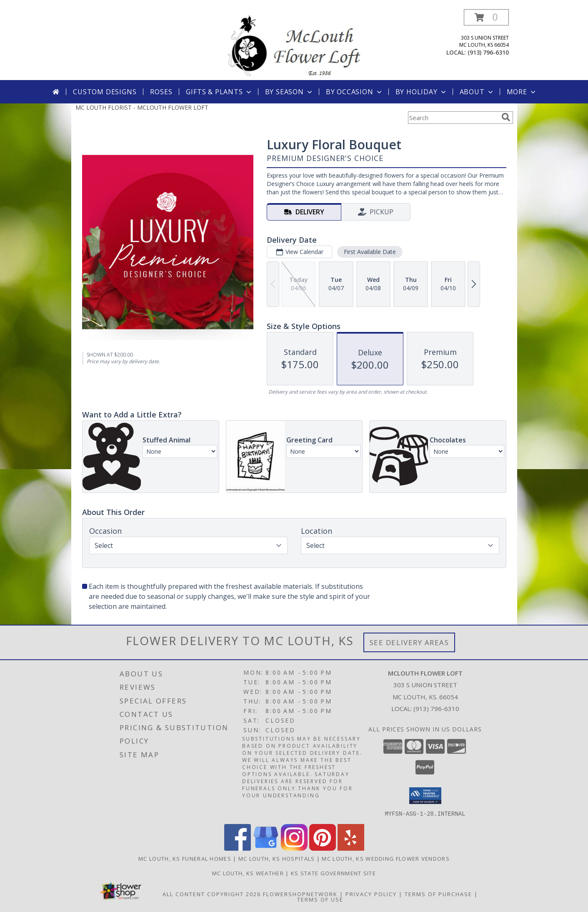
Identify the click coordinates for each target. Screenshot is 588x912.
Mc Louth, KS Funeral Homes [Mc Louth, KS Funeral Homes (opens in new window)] (185, 858)
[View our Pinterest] (323, 848)
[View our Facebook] (238, 848)
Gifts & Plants (219, 92)
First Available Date (369, 252)
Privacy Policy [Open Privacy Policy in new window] (371, 894)
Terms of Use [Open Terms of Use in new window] (320, 899)
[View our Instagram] (294, 848)
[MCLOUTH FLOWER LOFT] (294, 44)
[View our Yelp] (351, 848)
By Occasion (355, 92)
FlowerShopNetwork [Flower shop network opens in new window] (300, 894)
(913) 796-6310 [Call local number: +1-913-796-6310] (488, 52)
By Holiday (422, 92)
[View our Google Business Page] (266, 848)
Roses (161, 92)
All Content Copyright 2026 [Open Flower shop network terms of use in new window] (212, 894)
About (477, 92)
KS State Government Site (333, 873)
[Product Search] (453, 118)
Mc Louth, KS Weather (248, 873)
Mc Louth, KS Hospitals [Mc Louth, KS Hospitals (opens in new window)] (277, 858)
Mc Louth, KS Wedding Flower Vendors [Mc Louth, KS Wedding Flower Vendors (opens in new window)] (386, 858)
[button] (486, 17)
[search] (506, 117)
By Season (289, 92)
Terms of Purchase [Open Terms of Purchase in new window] (438, 894)
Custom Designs (105, 92)
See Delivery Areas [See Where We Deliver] (409, 642)
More (522, 92)
